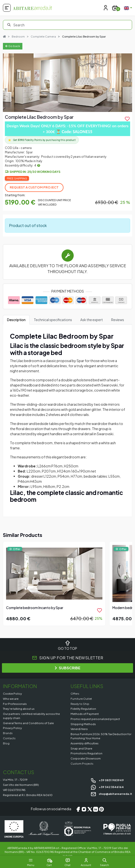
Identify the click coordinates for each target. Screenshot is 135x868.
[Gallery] (67, 83)
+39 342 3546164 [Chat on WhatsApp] (107, 787)
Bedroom (18, 36)
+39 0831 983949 (107, 780)
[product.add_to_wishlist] (127, 119)
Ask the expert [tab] (92, 320)
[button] (105, 860)
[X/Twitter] (90, 809)
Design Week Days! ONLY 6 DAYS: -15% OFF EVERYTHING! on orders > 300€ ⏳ (68, 129)
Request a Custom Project (34, 187)
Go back (13, 46)
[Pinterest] (101, 809)
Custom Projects (82, 763)
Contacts (9, 738)
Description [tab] (16, 320)
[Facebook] (78, 809)
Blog (6, 743)
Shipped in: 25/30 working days (35, 172)
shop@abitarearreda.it (111, 794)
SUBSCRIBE (67, 668)
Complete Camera (43, 36)
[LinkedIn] (96, 809)
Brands (8, 733)
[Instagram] (84, 809)
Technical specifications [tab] (53, 320)
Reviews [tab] (118, 320)
